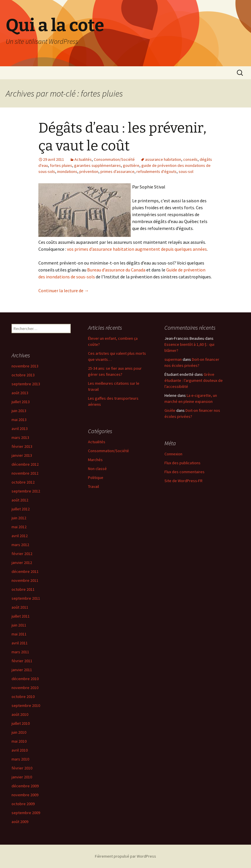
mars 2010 (20, 759)
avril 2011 (20, 643)
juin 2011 (19, 625)
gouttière (131, 165)
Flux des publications (182, 463)
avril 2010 (20, 750)
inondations (67, 171)
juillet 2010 (21, 723)
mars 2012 (20, 545)
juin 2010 (19, 732)
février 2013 (22, 446)
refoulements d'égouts (157, 171)
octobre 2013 (23, 375)
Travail (93, 486)
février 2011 (22, 661)
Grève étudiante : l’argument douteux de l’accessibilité (194, 380)
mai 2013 (19, 420)
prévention (89, 171)
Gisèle (170, 410)
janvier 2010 (22, 777)
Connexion (173, 454)
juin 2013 (19, 411)
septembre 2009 (26, 813)
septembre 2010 (26, 705)
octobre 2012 (23, 482)
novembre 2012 (25, 473)
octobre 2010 (23, 697)
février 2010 (22, 768)
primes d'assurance (117, 171)
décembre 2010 (25, 679)
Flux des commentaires (184, 472)
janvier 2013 (22, 455)
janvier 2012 (22, 563)
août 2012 (20, 500)
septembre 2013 (26, 384)
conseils (190, 159)
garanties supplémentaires (98, 165)
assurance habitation (163, 159)
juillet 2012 (21, 509)
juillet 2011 (21, 616)
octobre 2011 (23, 589)
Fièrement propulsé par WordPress (125, 856)
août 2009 (20, 822)
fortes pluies (61, 165)
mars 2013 (20, 437)
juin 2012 (19, 518)
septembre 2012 (26, 491)
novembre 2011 (25, 580)
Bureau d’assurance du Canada (117, 270)
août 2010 (20, 714)
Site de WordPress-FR (183, 481)
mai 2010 (19, 741)
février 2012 (22, 554)
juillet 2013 (21, 402)
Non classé (97, 469)
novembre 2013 (25, 366)
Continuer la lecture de (64, 290)
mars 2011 (20, 652)
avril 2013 (20, 429)
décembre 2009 (25, 786)
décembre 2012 (25, 464)
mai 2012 (19, 527)
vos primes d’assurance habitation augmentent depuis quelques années (137, 249)
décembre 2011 (25, 571)
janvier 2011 (22, 670)
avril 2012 (20, 536)
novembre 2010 (25, 688)
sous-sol (186, 171)
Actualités (83, 159)
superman (173, 359)
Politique (96, 478)
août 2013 (20, 393)
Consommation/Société (114, 159)
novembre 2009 (25, 795)
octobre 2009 (23, 804)
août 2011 (20, 607)
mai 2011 (19, 634)
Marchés (95, 460)
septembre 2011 (26, 598)
